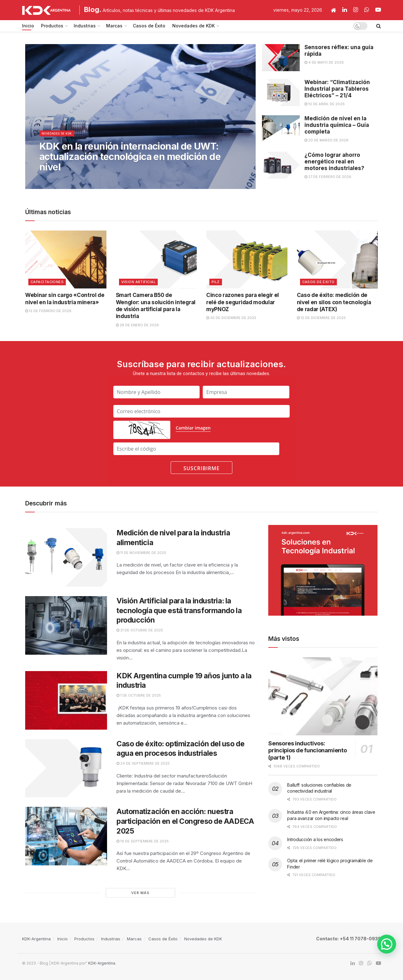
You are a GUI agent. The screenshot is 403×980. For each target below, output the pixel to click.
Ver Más (140, 893)
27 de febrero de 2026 (328, 177)
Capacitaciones (47, 282)
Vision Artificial (138, 282)
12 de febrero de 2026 (48, 311)
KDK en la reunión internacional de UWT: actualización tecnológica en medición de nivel (130, 161)
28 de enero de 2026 (137, 325)
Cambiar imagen (193, 428)
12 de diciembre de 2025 (321, 318)
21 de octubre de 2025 (140, 630)
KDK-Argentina (36, 939)
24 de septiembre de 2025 (143, 763)
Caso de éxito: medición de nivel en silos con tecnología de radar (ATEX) (334, 302)
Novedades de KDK (193, 26)
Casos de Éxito (149, 26)
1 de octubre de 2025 (139, 695)
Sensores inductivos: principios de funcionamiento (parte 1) (307, 750)
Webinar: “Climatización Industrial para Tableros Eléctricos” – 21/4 (337, 89)
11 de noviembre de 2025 (141, 553)
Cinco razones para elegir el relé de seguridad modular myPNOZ (243, 302)
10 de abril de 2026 (325, 104)
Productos (52, 26)
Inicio (28, 26)
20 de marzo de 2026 (326, 140)
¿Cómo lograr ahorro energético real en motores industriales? (334, 162)
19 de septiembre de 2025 (143, 841)
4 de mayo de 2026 (324, 62)
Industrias (85, 26)
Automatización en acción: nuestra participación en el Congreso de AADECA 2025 (185, 821)
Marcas (114, 26)
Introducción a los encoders (315, 839)
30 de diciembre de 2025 (231, 318)
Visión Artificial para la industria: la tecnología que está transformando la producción (179, 611)
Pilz (216, 282)
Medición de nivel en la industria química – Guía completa (337, 125)
